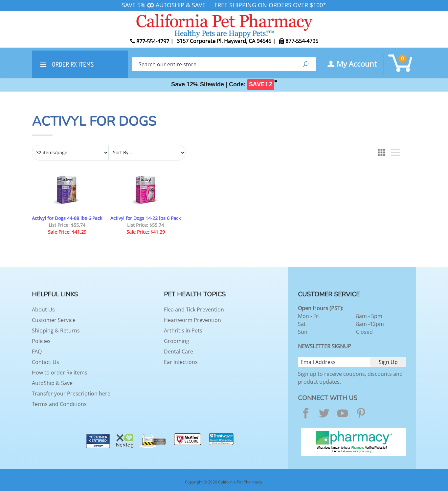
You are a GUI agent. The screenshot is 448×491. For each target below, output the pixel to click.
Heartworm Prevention (192, 320)
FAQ (37, 352)
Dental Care (179, 352)
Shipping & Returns (56, 331)
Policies (41, 341)
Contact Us (45, 362)
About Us (43, 310)
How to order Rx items (60, 373)
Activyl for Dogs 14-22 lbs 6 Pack (146, 218)
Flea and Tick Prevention (194, 310)
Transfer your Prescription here (71, 394)
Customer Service (54, 320)
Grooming (177, 341)
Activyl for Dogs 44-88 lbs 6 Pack (67, 218)
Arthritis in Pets (183, 331)
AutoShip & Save (52, 383)
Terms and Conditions (59, 404)
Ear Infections (181, 362)
